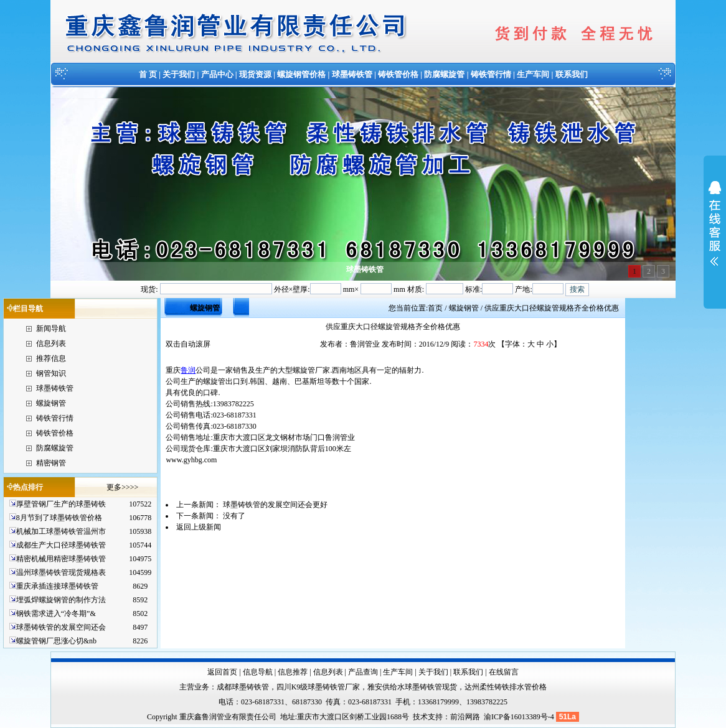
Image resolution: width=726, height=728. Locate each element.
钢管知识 (51, 373)
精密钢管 (51, 463)
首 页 (148, 74)
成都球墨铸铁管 (243, 687)
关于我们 (179, 74)
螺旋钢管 (51, 403)
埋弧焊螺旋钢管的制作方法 (61, 600)
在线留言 (504, 672)
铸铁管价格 (398, 74)
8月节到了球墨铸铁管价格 (59, 518)
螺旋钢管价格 (301, 74)
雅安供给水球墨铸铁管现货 (412, 687)
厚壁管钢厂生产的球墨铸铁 (61, 504)
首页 (435, 308)
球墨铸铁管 (352, 74)
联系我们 (572, 74)
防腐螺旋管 (444, 74)
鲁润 (188, 370)
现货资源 (255, 74)
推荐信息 (51, 358)
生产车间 (533, 74)
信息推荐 (293, 672)
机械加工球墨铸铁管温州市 (61, 531)
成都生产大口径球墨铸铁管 (61, 545)
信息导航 (258, 672)
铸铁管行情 (491, 74)
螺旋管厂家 (311, 370)
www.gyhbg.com (191, 460)
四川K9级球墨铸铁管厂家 (318, 687)
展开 (715, 231)
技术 (420, 717)
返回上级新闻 (199, 527)
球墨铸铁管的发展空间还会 (61, 627)
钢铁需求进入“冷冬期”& (56, 614)
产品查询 (363, 672)
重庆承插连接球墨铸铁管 (57, 586)
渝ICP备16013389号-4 (520, 717)
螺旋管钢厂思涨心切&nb (56, 641)
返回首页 (222, 672)
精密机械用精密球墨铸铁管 (61, 559)
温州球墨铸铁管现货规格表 (61, 572)
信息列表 (51, 343)
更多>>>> (122, 487)
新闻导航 (51, 329)
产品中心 (217, 74)
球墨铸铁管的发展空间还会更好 (275, 505)
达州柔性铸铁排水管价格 (506, 687)
